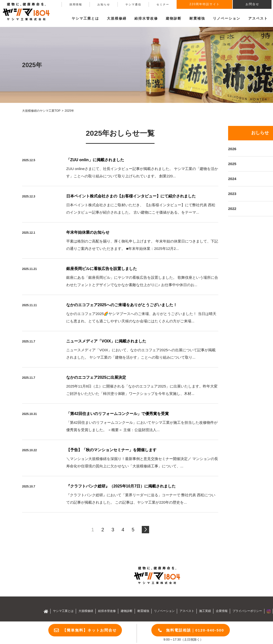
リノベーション (227, 18)
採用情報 (76, 4)
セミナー (163, 4)
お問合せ (252, 4)
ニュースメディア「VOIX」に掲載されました (106, 341)
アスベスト (258, 18)
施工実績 (205, 611)
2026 (232, 149)
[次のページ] (145, 530)
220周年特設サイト (205, 4)
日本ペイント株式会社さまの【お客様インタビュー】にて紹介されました (131, 196)
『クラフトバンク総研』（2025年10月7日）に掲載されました (121, 486)
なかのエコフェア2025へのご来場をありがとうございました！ (122, 305)
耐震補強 (197, 18)
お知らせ (104, 4)
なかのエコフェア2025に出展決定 (96, 377)
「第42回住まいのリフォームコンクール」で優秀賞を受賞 (117, 414)
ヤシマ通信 (133, 4)
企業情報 (222, 611)
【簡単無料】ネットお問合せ (90, 630)
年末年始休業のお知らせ (88, 232)
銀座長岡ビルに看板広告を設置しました (102, 269)
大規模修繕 (86, 611)
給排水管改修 (146, 18)
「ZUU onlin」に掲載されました (95, 160)
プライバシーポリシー (247, 611)
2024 (232, 179)
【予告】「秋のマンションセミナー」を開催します (111, 450)
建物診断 (174, 18)
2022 (232, 209)
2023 (232, 194)
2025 (232, 164)
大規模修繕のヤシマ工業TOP (41, 111)
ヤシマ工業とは (63, 611)
